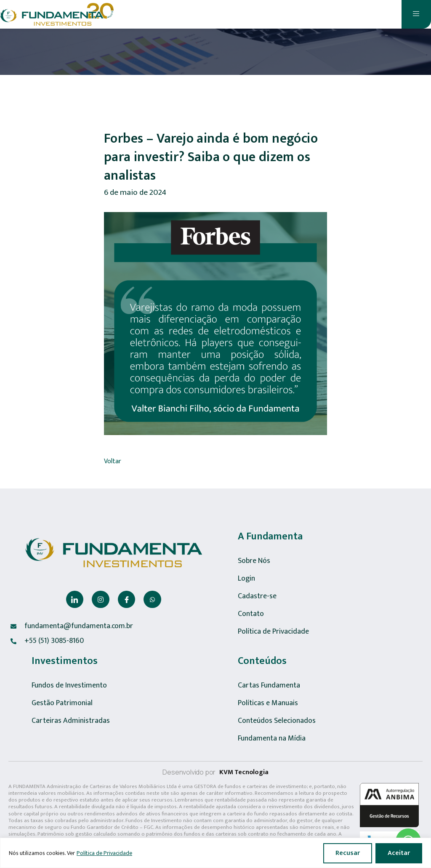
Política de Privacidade (104, 853)
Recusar (348, 853)
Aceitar (399, 853)
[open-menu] (416, 14)
